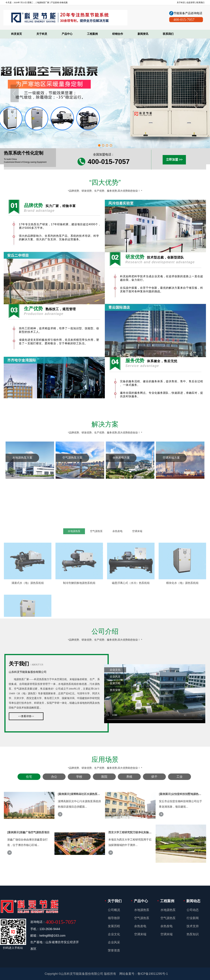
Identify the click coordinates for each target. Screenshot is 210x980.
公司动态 (193, 910)
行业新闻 (193, 918)
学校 (79, 777)
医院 (104, 777)
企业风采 (115, 676)
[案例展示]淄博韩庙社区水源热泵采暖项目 (83, 794)
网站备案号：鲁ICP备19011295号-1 (144, 974)
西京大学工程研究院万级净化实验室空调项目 (135, 832)
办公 (54, 777)
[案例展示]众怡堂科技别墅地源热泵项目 (183, 794)
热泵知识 (193, 934)
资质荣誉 (115, 690)
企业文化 (115, 670)
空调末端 (137, 602)
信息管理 (191, 3)
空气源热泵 (96, 602)
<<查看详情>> (26, 716)
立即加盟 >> (174, 160)
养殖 (129, 777)
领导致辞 (114, 918)
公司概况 (114, 910)
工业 (179, 777)
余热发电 (117, 602)
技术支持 (193, 926)
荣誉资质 (114, 950)
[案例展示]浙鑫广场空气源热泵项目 (28, 832)
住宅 (29, 777)
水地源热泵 (74, 602)
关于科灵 (181, 3)
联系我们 (200, 3)
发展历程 (115, 683)
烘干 (154, 777)
